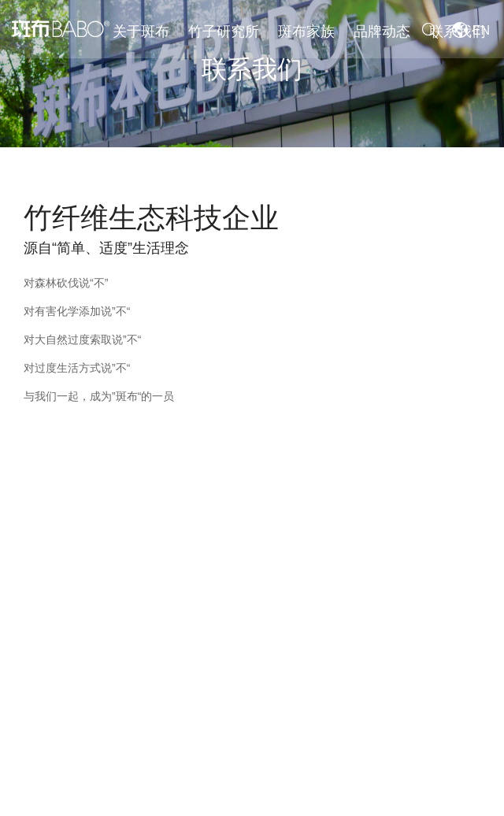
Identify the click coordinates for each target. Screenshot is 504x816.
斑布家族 (306, 32)
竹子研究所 (224, 32)
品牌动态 (382, 32)
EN (484, 30)
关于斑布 (141, 32)
